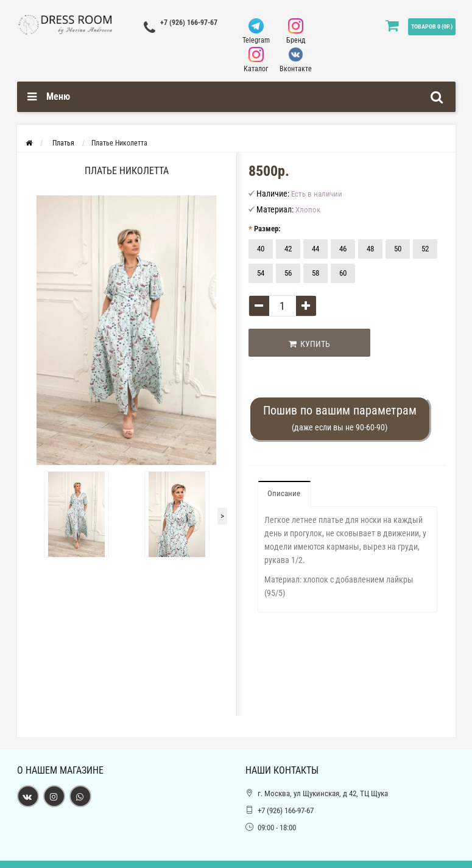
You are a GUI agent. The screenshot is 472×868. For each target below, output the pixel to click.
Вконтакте (296, 60)
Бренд (296, 31)
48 (370, 249)
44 (315, 249)
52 (425, 249)
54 (261, 273)
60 (343, 273)
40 (261, 249)
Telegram (256, 31)
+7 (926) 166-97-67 (189, 23)
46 (343, 249)
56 (288, 273)
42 (288, 249)
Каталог (256, 60)
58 (315, 273)
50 (398, 249)
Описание (284, 493)
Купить (309, 344)
